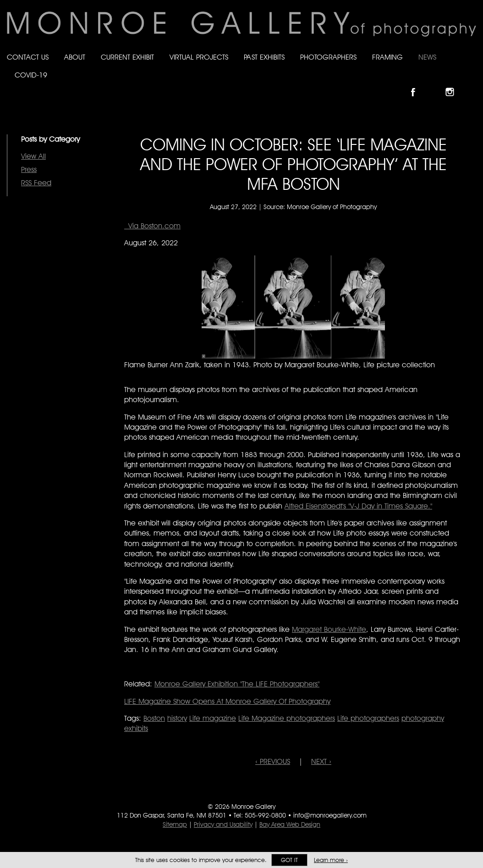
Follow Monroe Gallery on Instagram (454, 84)
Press (29, 169)
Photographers (328, 57)
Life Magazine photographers (287, 718)
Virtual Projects (199, 57)
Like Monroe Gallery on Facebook (417, 84)
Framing (387, 57)
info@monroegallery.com (330, 815)
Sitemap (175, 824)
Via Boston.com (152, 226)
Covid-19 (31, 75)
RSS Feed (36, 183)
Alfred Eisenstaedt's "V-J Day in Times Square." (358, 506)
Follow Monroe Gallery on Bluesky (436, 84)
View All (33, 156)
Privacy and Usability (223, 824)
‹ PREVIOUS (273, 761)
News (427, 57)
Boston (154, 718)
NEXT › (321, 761)
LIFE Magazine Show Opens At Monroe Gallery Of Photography (227, 701)
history (177, 718)
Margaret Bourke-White (329, 629)
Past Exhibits (264, 57)
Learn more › (331, 860)
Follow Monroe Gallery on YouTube (472, 84)
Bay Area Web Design (290, 824)
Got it (289, 860)
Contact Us (28, 57)
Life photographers (368, 718)
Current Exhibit (127, 57)
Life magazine (213, 718)
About (75, 57)
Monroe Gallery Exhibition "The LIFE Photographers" (237, 684)
